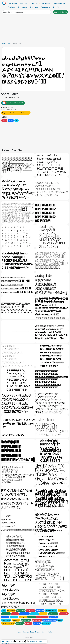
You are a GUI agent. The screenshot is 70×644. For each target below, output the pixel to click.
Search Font (7, 12)
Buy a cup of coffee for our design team (16, 113)
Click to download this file (13, 103)
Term (32, 632)
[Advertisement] (35, 29)
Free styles (34, 7)
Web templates (59, 3)
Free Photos (24, 3)
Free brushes (23, 7)
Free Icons (12, 7)
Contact (50, 632)
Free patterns (46, 7)
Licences (26, 632)
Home (4, 44)
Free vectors (12, 3)
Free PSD (56, 7)
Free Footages (46, 3)
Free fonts (35, 3)
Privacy (38, 632)
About (44, 632)
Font (9, 44)
